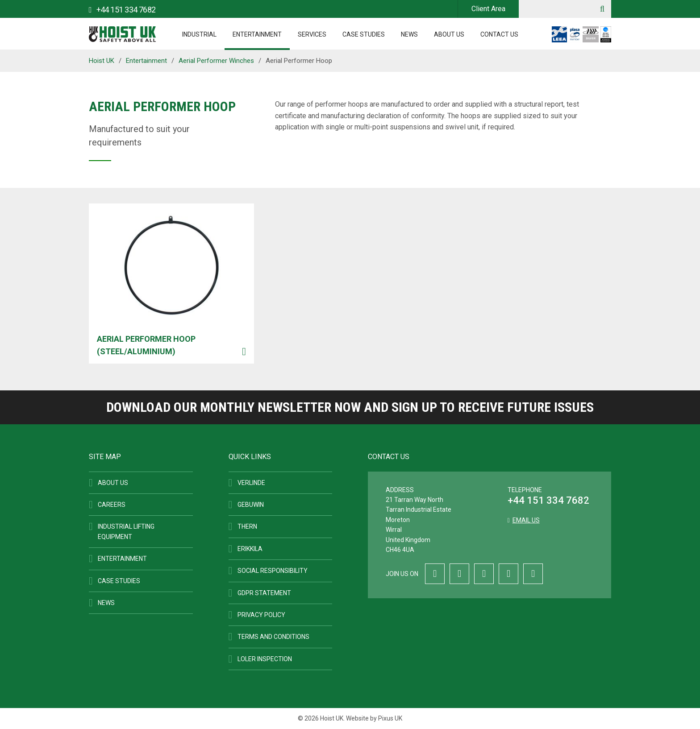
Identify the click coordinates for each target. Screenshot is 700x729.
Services (312, 34)
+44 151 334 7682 (548, 500)
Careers (112, 505)
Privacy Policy (261, 615)
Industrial (199, 34)
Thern (247, 526)
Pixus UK (390, 718)
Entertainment (257, 34)
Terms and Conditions (273, 637)
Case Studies (364, 34)
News (409, 34)
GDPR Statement (264, 593)
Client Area (488, 9)
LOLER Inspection (265, 659)
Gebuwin (251, 505)
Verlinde (251, 483)
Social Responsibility (273, 571)
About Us (449, 34)
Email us (526, 520)
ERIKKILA (250, 549)
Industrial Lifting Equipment (126, 531)
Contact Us (499, 34)
